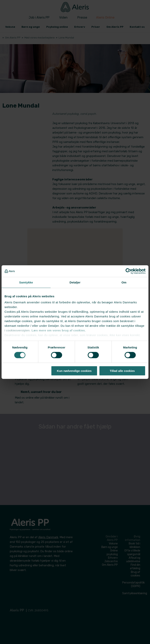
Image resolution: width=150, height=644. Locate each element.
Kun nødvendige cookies (74, 371)
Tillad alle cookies (122, 371)
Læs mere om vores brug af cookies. (59, 330)
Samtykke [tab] (26, 282)
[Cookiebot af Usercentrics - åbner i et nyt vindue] (128, 271)
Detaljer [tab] (75, 282)
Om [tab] (124, 282)
